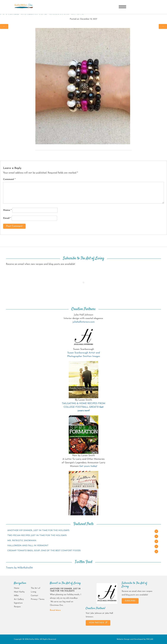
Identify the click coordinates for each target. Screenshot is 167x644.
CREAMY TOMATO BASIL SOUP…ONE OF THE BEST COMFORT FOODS (44, 551)
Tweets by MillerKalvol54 (19, 568)
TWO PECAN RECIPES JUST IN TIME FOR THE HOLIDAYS (37, 536)
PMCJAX (150, 639)
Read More (55, 610)
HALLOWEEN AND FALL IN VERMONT (28, 546)
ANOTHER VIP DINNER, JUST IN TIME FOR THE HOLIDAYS (38, 531)
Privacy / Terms (38, 599)
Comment (9, 179)
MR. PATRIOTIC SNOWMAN (22, 541)
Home (17, 588)
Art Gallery (19, 599)
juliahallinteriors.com (84, 322)
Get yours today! (88, 466)
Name (7, 210)
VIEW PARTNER (98, 623)
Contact (34, 596)
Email (7, 218)
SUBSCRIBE (130, 601)
